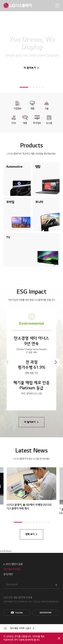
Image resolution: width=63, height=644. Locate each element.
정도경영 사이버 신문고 (21, 628)
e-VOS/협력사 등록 (13, 564)
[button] (24, 87)
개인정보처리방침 (12, 569)
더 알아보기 (30, 68)
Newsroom (46, 613)
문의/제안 (8, 574)
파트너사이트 (12, 585)
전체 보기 (30, 534)
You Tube (17, 613)
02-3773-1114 (23, 598)
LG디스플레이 (18, 6)
